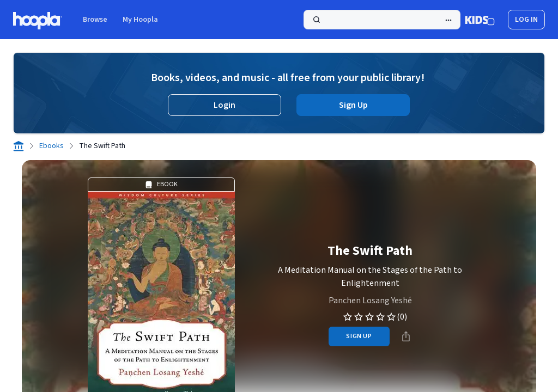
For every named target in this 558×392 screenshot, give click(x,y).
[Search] (382, 20)
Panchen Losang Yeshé (370, 301)
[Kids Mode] (480, 20)
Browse (95, 20)
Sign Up (353, 105)
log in (526, 20)
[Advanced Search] (448, 20)
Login (225, 105)
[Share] (406, 336)
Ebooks (51, 146)
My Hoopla (140, 20)
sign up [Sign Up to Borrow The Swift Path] (359, 336)
